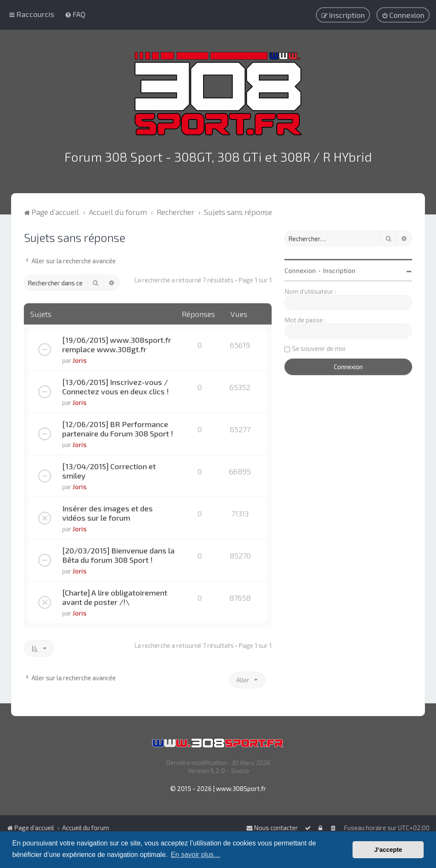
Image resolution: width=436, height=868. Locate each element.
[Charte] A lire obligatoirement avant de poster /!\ (115, 596)
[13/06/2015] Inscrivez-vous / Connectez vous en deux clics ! (116, 385)
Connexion (300, 269)
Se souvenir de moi (319, 347)
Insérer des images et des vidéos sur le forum (108, 511)
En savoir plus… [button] (196, 855)
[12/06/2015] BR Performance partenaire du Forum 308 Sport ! (118, 427)
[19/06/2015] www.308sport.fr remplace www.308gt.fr (117, 343)
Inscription (339, 269)
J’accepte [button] (388, 850)
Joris (80, 359)
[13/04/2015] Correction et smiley (109, 469)
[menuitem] (75, 14)
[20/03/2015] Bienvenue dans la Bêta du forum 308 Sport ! (118, 554)
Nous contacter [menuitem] (272, 828)
